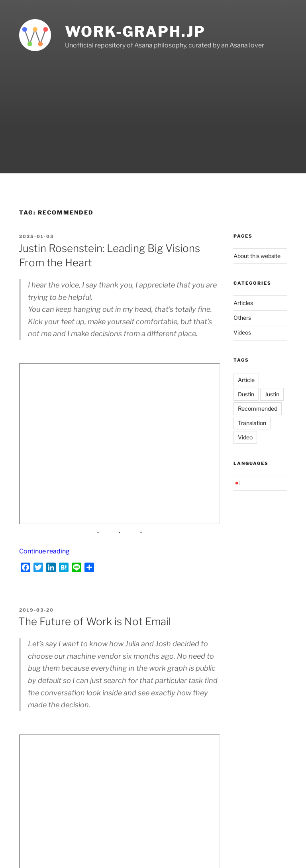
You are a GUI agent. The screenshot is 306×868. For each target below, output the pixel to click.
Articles (243, 303)
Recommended (258, 408)
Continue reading (44, 551)
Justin (272, 394)
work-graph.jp (135, 31)
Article (246, 380)
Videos (242, 332)
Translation (252, 423)
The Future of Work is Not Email (95, 621)
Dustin (246, 394)
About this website (257, 256)
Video (245, 437)
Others (242, 318)
